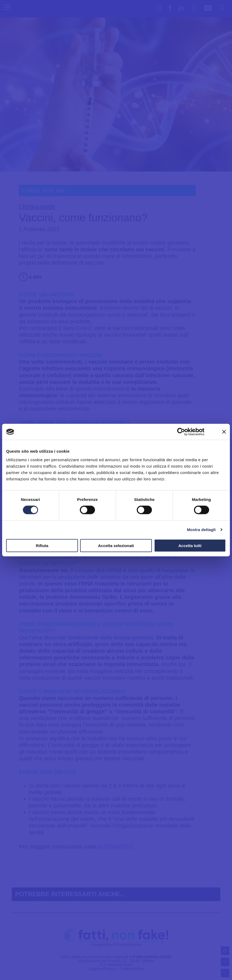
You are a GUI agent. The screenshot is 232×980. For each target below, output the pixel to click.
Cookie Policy (131, 969)
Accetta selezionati (116, 545)
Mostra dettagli (201, 530)
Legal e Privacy (102, 969)
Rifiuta (42, 545)
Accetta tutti (190, 545)
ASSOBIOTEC (116, 846)
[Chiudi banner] (224, 432)
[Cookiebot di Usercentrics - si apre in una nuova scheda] (181, 432)
